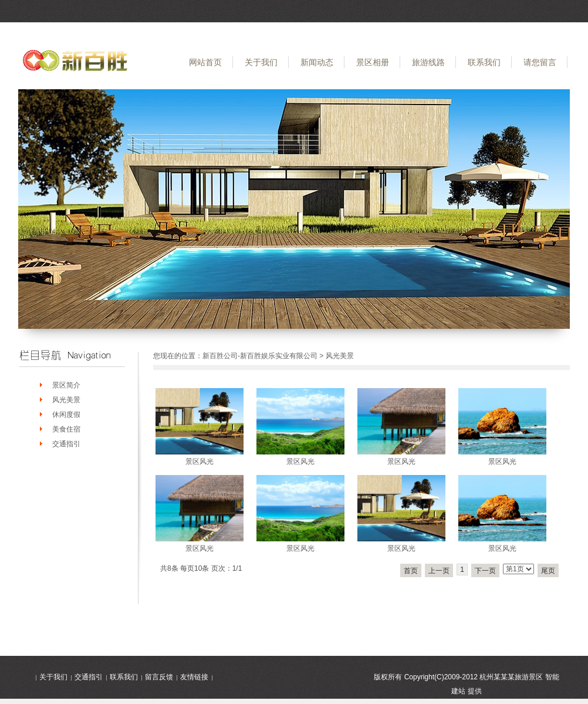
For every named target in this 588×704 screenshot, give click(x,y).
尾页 (548, 571)
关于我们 (261, 62)
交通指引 (66, 444)
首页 (411, 571)
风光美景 (66, 400)
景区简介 (66, 385)
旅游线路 (428, 62)
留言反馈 (159, 677)
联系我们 (484, 62)
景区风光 (200, 462)
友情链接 (194, 677)
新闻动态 (317, 62)
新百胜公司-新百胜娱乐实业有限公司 (260, 356)
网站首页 (205, 62)
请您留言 (540, 62)
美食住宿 (66, 429)
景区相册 (373, 62)
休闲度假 (66, 415)
